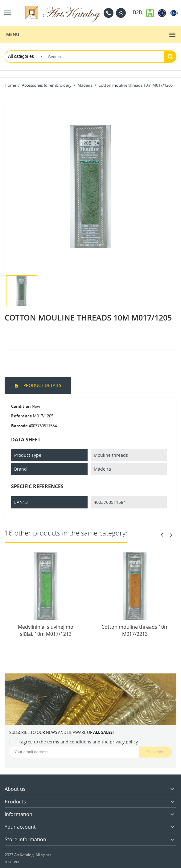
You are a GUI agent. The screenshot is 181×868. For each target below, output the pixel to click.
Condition (21, 406)
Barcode (19, 426)
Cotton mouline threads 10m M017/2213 (135, 630)
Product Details (42, 385)
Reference (22, 416)
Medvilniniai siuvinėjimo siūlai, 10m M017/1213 (46, 630)
